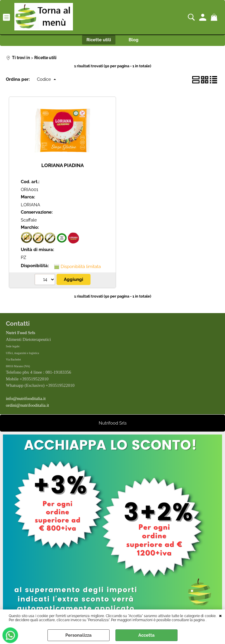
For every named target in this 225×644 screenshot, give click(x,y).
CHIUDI (220, 615)
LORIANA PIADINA (63, 165)
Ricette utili (99, 40)
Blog (134, 40)
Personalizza (79, 635)
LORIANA (30, 205)
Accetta (146, 635)
